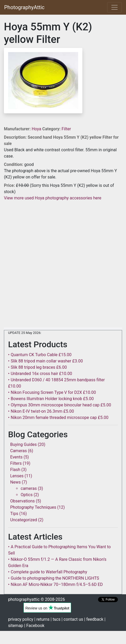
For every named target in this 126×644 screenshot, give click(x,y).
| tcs (56, 619)
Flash (15, 470)
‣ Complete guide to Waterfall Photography (48, 572)
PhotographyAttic (24, 7)
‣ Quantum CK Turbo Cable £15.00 (40, 355)
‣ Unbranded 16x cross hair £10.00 (40, 374)
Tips (14, 514)
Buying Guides (23, 444)
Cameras (19, 451)
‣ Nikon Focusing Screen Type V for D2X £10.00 (52, 392)
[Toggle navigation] (114, 7)
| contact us (72, 619)
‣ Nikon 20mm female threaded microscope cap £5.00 (58, 418)
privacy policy (21, 619)
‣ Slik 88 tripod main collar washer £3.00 (45, 361)
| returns (42, 619)
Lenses (17, 476)
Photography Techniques (33, 507)
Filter (66, 129)
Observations (22, 501)
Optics (27, 495)
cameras (29, 488)
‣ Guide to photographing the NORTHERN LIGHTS (54, 578)
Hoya (37, 129)
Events (16, 457)
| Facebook (34, 626)
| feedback (94, 619)
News (15, 482)
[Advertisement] (63, 264)
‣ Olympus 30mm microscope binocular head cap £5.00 (60, 405)
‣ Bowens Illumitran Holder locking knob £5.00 (51, 399)
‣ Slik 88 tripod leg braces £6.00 (38, 367)
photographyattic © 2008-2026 (36, 599)
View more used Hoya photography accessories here (53, 198)
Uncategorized (24, 520)
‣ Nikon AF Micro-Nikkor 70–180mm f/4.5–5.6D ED (55, 584)
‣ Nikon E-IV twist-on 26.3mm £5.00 (41, 411)
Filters (16, 463)
